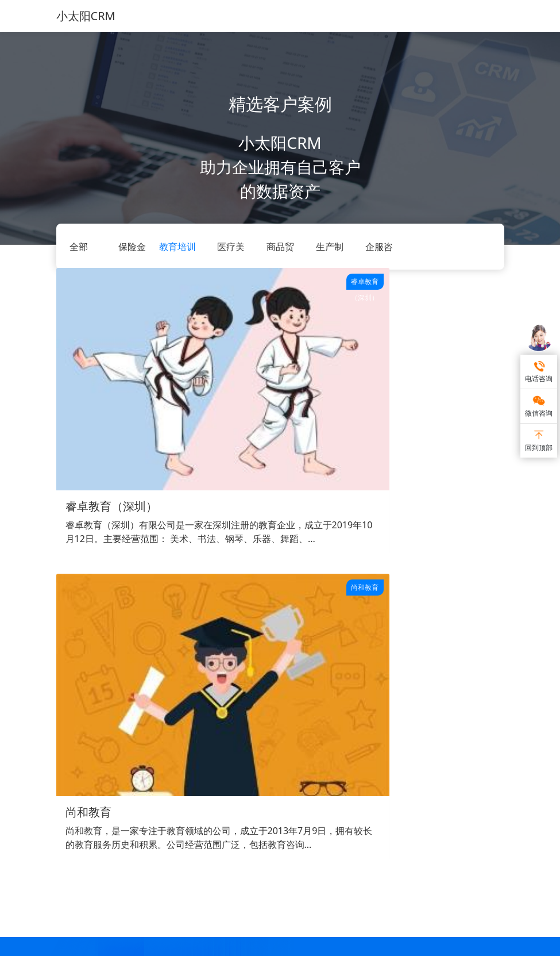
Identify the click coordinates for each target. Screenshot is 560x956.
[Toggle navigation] (488, 16)
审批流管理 (155, 815)
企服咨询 (193, 798)
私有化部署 (313, 780)
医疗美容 (237, 798)
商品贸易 (193, 780)
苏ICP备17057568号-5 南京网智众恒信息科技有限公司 (280, 945)
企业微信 (309, 798)
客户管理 (151, 780)
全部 (79, 247)
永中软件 (275, 895)
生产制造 (193, 815)
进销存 (147, 798)
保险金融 (237, 815)
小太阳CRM (86, 16)
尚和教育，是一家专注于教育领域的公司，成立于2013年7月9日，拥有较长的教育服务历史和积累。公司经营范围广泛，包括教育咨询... (274, 443)
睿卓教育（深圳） (111, 396)
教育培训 (177, 247)
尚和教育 (241, 396)
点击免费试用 (280, 659)
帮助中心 (271, 780)
